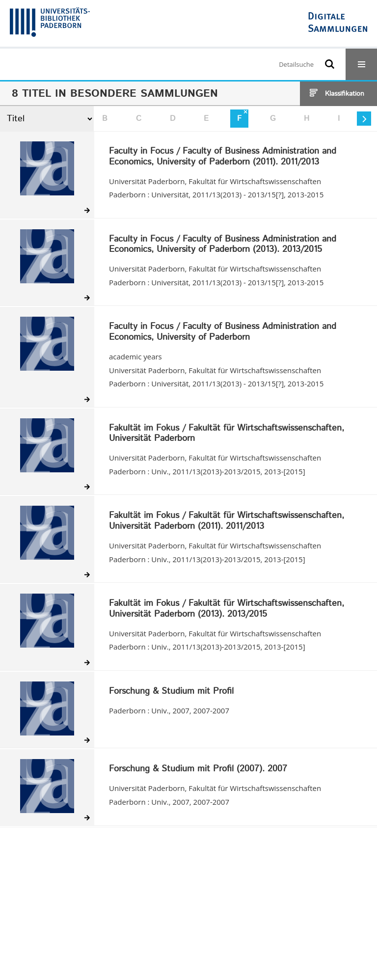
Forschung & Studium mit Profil (171, 692)
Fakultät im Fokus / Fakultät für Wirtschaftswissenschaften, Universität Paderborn (227, 434)
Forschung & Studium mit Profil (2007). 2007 (198, 769)
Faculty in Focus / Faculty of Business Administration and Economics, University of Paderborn (223, 332)
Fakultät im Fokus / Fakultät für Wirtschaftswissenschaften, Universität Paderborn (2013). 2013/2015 (227, 609)
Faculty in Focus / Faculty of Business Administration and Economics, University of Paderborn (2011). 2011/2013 (223, 157)
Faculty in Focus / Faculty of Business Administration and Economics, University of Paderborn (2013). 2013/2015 (223, 245)
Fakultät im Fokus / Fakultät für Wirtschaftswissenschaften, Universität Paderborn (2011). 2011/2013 (227, 521)
